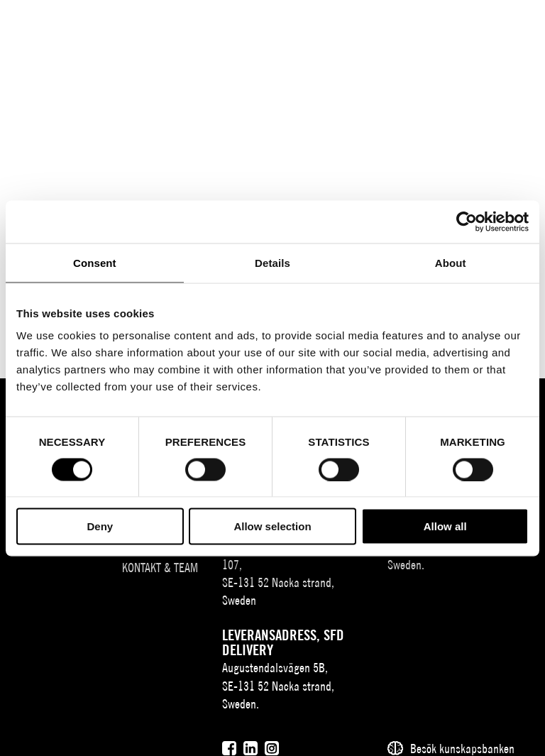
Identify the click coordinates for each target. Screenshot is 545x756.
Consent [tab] (95, 262)
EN (420, 25)
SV (400, 25)
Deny (100, 526)
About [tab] (451, 262)
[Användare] (475, 23)
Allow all (445, 526)
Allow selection (272, 526)
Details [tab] (272, 262)
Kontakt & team (160, 568)
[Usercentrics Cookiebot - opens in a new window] (467, 221)
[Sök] (447, 23)
